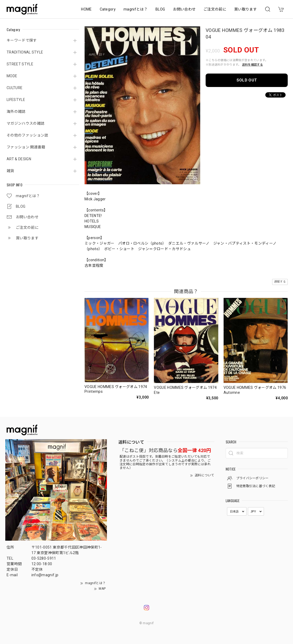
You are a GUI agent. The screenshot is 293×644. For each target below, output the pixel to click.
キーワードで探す (22, 40)
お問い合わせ (184, 9)
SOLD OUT (247, 80)
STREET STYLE (20, 64)
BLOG (160, 9)
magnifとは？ (136, 9)
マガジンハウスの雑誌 (25, 123)
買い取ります (245, 9)
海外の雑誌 (16, 112)
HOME (86, 9)
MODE (12, 76)
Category (108, 9)
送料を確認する (252, 65)
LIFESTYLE (16, 100)
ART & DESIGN (19, 159)
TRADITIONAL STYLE (25, 52)
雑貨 (10, 171)
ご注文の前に (215, 9)
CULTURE (15, 88)
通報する (280, 282)
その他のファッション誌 (27, 135)
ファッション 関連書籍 (26, 147)
